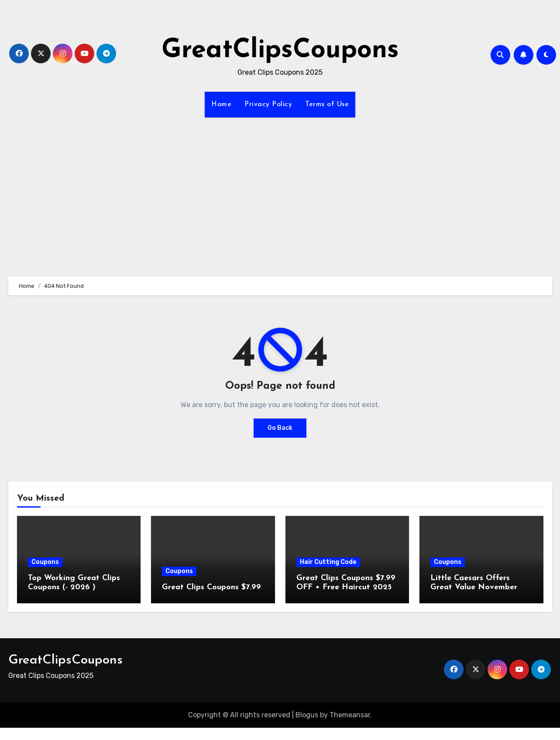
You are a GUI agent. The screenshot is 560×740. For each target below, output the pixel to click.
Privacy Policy (268, 104)
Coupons (45, 562)
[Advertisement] (280, 192)
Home (221, 104)
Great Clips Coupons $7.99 (211, 587)
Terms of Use (327, 104)
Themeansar (350, 715)
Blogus (307, 715)
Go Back (280, 428)
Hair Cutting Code (328, 562)
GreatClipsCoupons (280, 51)
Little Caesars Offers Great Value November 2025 (474, 588)
